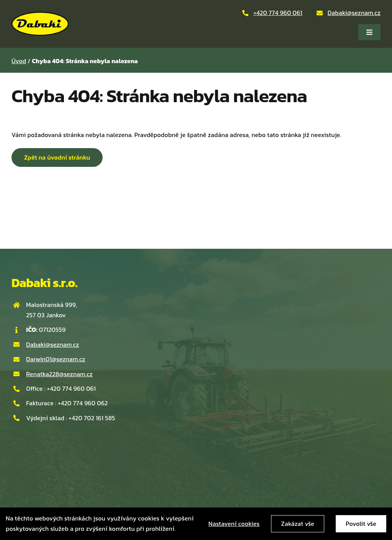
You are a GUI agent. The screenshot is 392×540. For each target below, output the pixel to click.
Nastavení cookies (234, 524)
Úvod (19, 61)
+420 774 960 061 (278, 13)
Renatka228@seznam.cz (59, 374)
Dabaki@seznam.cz (354, 13)
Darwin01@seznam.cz (56, 359)
